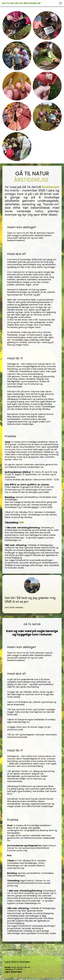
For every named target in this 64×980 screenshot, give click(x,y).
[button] (60, 3)
